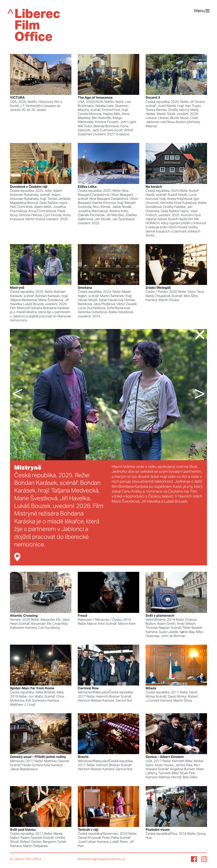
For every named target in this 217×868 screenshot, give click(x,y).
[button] (26, 395)
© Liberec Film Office (26, 859)
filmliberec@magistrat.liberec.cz (102, 859)
